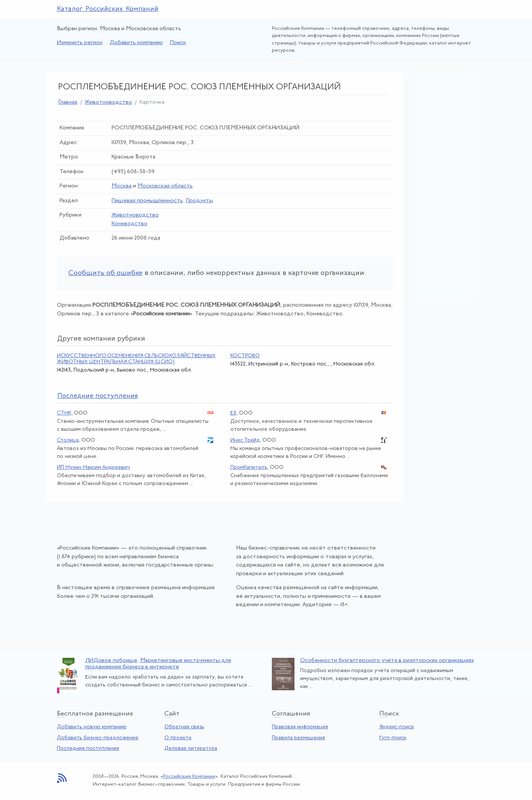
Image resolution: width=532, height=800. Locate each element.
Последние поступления (88, 749)
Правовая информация (300, 727)
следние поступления (98, 396)
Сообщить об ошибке (105, 273)
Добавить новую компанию (92, 727)
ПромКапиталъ (249, 468)
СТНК (64, 413)
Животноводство (108, 102)
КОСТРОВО (245, 356)
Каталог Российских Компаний (108, 9)
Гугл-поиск (393, 738)
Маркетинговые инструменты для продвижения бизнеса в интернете (158, 664)
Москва (122, 186)
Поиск (178, 43)
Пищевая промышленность (147, 201)
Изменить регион (80, 43)
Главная (68, 102)
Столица (68, 440)
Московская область (165, 186)
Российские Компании (189, 776)
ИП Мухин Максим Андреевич (94, 468)
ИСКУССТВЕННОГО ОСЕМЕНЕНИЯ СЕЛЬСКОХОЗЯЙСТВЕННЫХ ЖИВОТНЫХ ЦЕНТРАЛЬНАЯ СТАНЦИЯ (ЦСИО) (136, 359)
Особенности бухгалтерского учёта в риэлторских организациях (387, 661)
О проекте (178, 738)
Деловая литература (191, 749)
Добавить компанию (136, 43)
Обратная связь (184, 727)
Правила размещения (298, 738)
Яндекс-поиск (397, 727)
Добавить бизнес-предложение (98, 738)
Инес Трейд (245, 440)
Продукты (199, 201)
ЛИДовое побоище (111, 661)
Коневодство (130, 224)
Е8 (233, 413)
